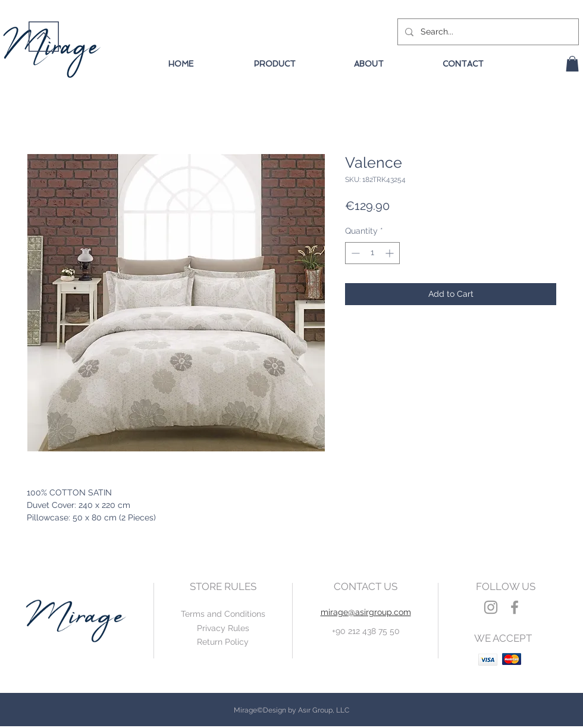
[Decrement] (354, 253)
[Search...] (487, 32)
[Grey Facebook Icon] (515, 607)
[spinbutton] (372, 253)
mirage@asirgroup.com (366, 612)
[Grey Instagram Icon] (491, 607)
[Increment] (391, 253)
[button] (572, 64)
